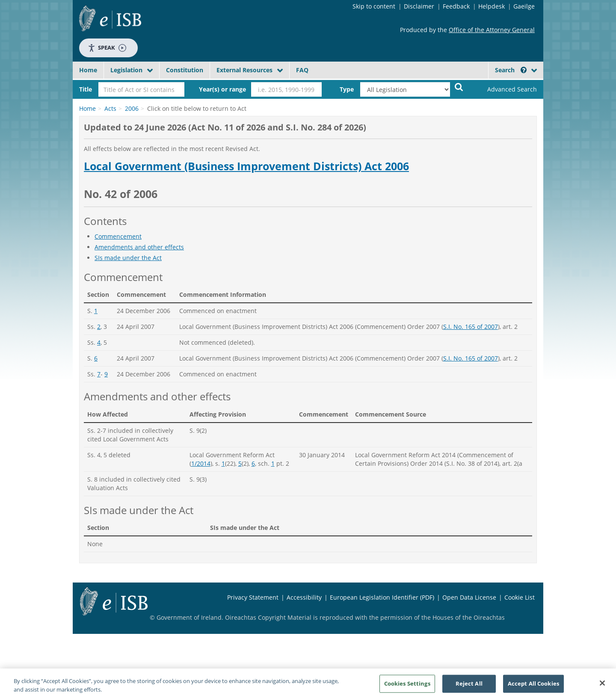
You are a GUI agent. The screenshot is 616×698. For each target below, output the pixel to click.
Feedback (456, 6)
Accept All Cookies (533, 686)
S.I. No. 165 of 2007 (471, 327)
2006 (132, 108)
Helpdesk (492, 6)
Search (511, 70)
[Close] (602, 686)
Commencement (118, 236)
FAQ (302, 70)
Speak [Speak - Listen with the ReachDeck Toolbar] (107, 48)
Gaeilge (524, 6)
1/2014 (201, 463)
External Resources (244, 70)
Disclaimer (419, 6)
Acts (110, 108)
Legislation (126, 70)
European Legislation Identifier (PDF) (382, 597)
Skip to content (374, 6)
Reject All (469, 686)
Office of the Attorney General (492, 30)
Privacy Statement (253, 597)
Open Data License (469, 597)
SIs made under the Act (128, 258)
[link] (505, 89)
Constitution (185, 70)
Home (88, 70)
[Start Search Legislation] (459, 87)
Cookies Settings (407, 686)
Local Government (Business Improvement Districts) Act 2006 (246, 166)
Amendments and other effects (139, 247)
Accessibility (304, 597)
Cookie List (520, 597)
